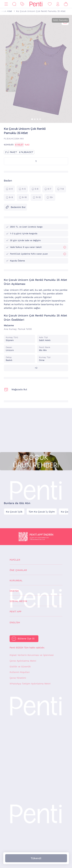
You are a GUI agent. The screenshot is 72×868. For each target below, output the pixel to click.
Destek (14, 591)
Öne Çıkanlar (18, 570)
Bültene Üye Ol (26, 639)
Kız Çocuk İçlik (14, 512)
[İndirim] (22, 4)
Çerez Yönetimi (18, 678)
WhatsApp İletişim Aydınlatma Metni (30, 684)
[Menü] (6, 4)
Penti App (15, 612)
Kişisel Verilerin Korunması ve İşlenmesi (32, 655)
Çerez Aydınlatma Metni (23, 661)
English (15, 622)
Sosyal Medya (18, 601)
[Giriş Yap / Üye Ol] (58, 4)
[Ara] (14, 4)
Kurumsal (16, 581)
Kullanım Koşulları (20, 672)
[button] (32, 119)
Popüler (15, 560)
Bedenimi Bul (15, 207)
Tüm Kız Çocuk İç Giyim (42, 512)
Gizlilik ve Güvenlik (20, 667)
